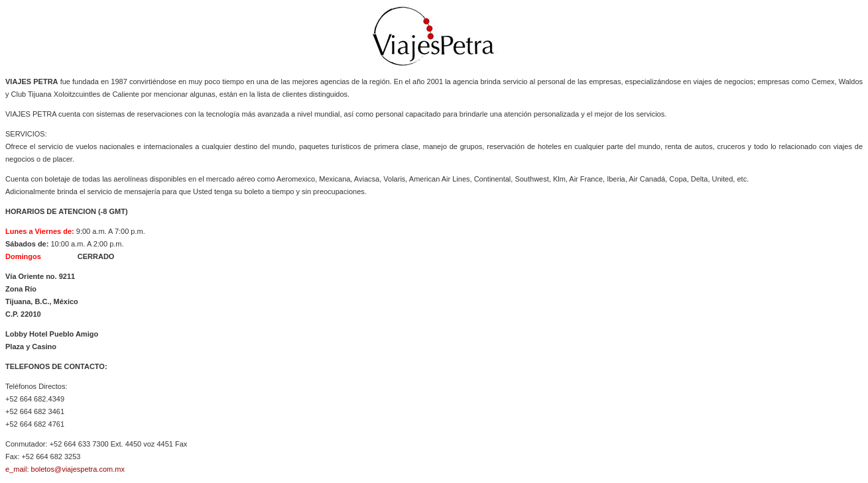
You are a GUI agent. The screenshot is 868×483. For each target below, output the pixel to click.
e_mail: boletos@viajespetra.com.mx (65, 469)
